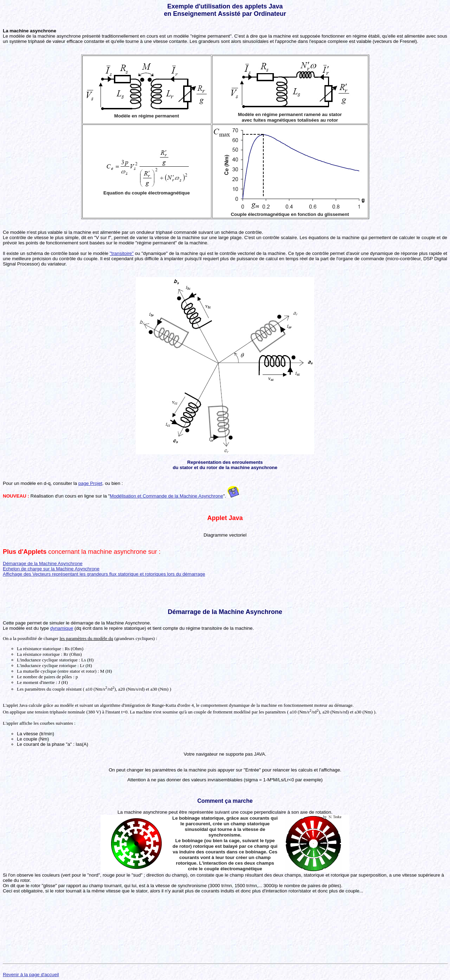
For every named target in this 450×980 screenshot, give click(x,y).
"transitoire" (122, 253)
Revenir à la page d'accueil (31, 975)
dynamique (62, 628)
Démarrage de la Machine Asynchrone (43, 563)
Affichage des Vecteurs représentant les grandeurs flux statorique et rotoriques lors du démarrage (104, 574)
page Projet (90, 483)
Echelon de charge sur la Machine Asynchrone (51, 569)
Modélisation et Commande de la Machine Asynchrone (166, 496)
